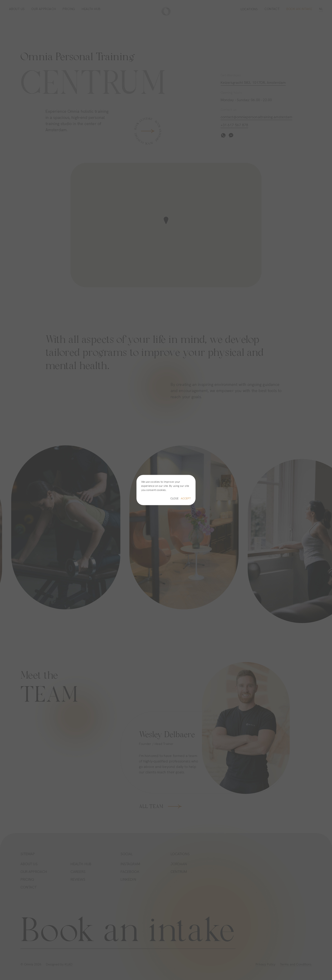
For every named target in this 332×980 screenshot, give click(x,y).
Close (174, 498)
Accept (186, 498)
